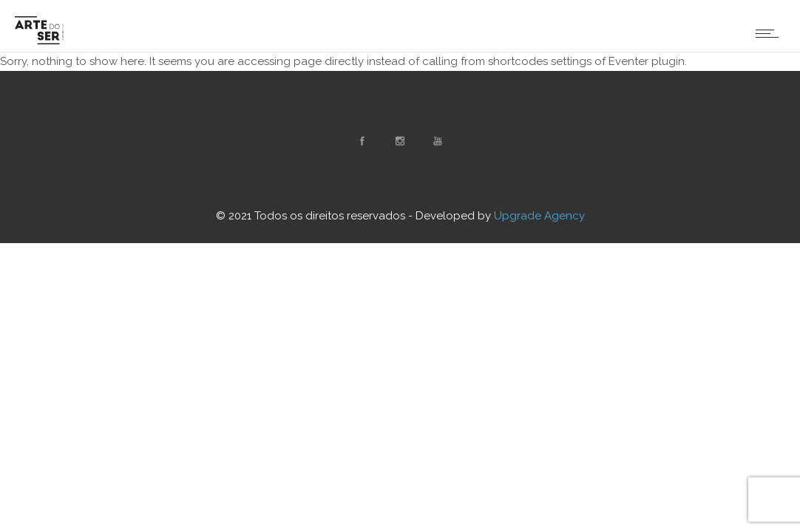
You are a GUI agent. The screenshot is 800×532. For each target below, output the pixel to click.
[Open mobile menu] (770, 33)
